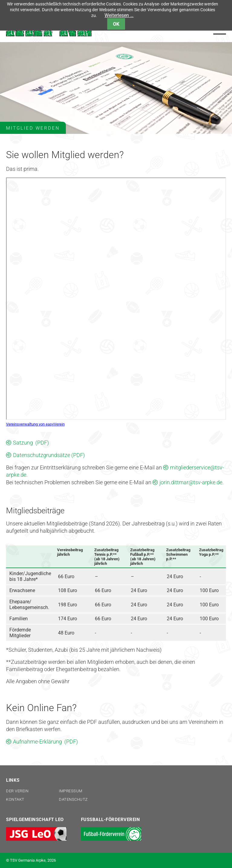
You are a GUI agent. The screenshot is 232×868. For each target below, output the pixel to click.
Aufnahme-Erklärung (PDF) (45, 742)
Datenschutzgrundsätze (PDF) (49, 455)
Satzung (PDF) (31, 443)
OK (116, 24)
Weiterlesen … (119, 15)
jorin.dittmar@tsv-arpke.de (191, 482)
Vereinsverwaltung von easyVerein (35, 424)
